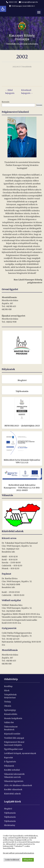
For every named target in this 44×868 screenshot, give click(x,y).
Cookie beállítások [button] (12, 860)
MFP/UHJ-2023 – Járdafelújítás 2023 (22, 426)
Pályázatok (9, 766)
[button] (3, 9)
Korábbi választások (13, 789)
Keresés (6, 102)
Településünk (10, 695)
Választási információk (14, 774)
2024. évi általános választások (18, 785)
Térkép (7, 702)
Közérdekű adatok (12, 794)
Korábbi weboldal (12, 770)
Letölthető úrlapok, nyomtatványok (20, 753)
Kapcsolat (9, 758)
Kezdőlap (8, 686)
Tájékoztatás (22, 391)
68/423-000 (12, 2)
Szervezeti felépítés (13, 745)
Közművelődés (11, 714)
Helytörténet (10, 698)
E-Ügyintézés (10, 762)
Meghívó (22, 380)
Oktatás (8, 706)
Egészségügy (10, 710)
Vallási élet (9, 722)
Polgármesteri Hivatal (14, 742)
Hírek (7, 691)
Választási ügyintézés (14, 781)
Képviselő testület (12, 734)
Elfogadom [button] (28, 860)
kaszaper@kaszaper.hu (28, 2)
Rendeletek (9, 730)
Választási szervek (12, 777)
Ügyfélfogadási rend (13, 749)
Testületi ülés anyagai (14, 738)
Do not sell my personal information (18, 853)
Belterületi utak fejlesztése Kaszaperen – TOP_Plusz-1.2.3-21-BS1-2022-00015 (22, 488)
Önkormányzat (11, 727)
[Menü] (39, 12)
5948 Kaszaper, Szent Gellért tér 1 (22, 6)
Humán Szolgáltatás (13, 718)
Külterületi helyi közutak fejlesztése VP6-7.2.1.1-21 (22, 461)
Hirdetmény (10, 825)
